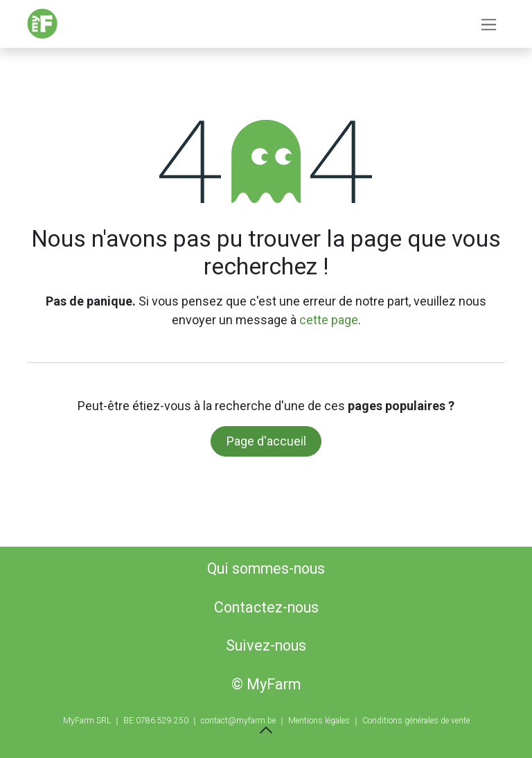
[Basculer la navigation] (489, 24)
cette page (329, 320)
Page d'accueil (266, 441)
